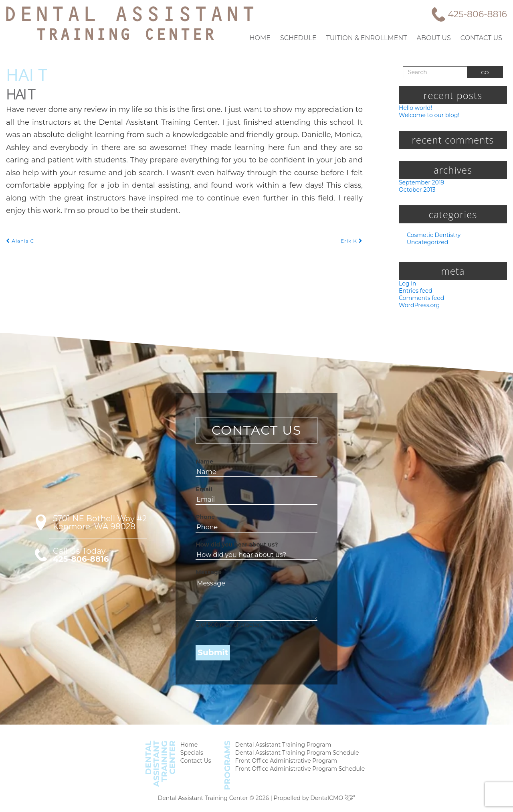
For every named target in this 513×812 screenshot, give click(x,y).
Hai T (27, 74)
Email (203, 492)
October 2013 (417, 190)
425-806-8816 (479, 14)
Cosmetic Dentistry (431, 236)
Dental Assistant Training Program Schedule (296, 756)
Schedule (312, 38)
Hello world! (414, 107)
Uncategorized (426, 243)
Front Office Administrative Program (286, 764)
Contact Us (483, 38)
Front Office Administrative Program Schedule (299, 773)
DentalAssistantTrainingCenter (166, 765)
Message (206, 575)
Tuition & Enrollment (375, 38)
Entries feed (414, 292)
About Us (438, 38)
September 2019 (420, 183)
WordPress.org (418, 307)
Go (485, 72)
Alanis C (19, 215)
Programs (231, 767)
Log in (407, 285)
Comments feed (420, 300)
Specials (197, 756)
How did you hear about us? (229, 547)
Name (203, 464)
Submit (210, 655)
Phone (203, 519)
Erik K (353, 215)
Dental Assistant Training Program (283, 747)
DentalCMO (329, 798)
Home (277, 38)
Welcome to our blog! (427, 115)
